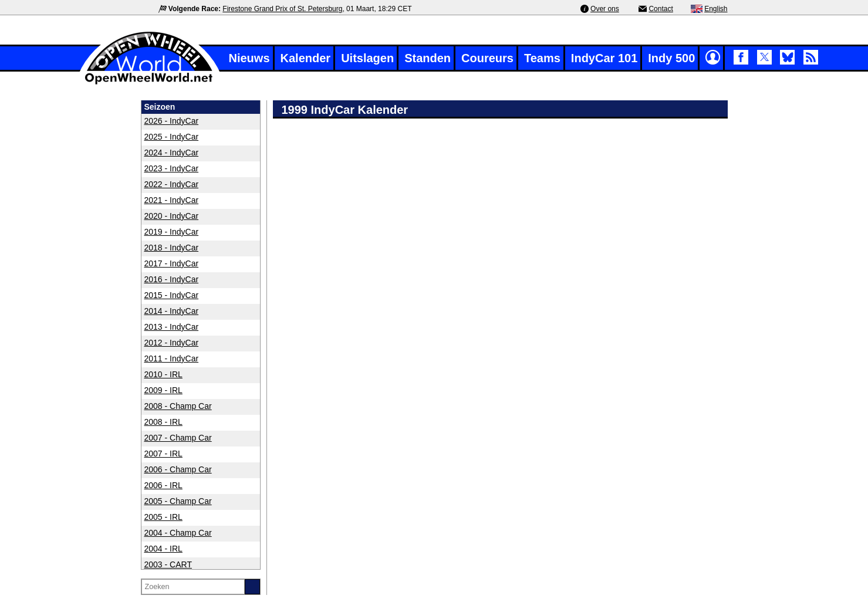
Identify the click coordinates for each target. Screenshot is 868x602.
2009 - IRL (163, 390)
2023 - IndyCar (172, 168)
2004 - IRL (163, 549)
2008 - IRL (163, 422)
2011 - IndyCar (172, 359)
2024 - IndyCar (172, 153)
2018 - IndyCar (172, 248)
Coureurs (487, 58)
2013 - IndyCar (172, 327)
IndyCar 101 (604, 58)
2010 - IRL (163, 374)
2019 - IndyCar (172, 232)
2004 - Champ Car (178, 533)
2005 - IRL (163, 517)
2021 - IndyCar (172, 200)
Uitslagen (367, 58)
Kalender (306, 58)
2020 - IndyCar (172, 216)
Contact (661, 9)
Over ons (605, 9)
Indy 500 (671, 58)
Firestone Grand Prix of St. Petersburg (282, 9)
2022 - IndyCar (172, 184)
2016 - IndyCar (172, 279)
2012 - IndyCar (172, 343)
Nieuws (249, 58)
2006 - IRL (163, 485)
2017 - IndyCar (172, 263)
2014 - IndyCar (172, 311)
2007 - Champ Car (178, 438)
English (716, 9)
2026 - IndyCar (172, 121)
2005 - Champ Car (178, 501)
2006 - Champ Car (178, 469)
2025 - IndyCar (172, 137)
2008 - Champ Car (178, 406)
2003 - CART (168, 564)
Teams (542, 58)
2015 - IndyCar (172, 295)
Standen (428, 58)
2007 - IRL (163, 454)
